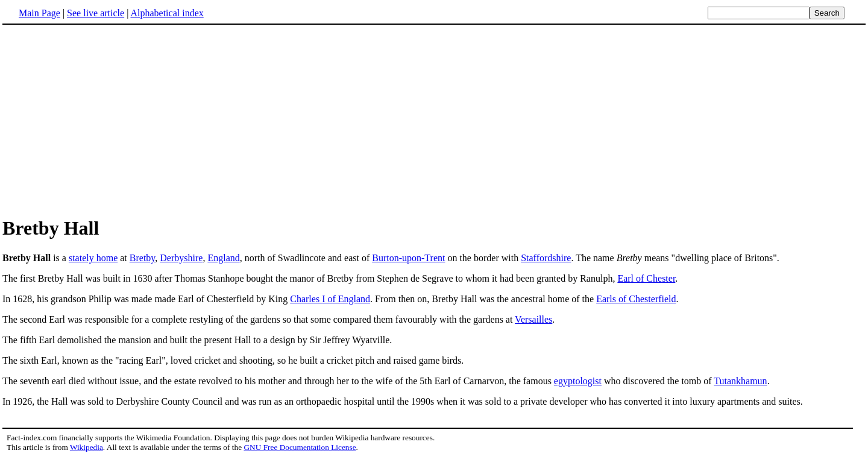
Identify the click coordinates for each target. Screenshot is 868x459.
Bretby (143, 258)
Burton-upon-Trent (408, 258)
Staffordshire (546, 258)
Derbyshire (181, 258)
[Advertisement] (104, 120)
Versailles (533, 319)
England (223, 258)
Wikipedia (86, 447)
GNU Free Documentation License (300, 447)
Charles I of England (330, 299)
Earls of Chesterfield (636, 299)
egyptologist (578, 381)
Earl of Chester (646, 278)
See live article (96, 13)
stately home (93, 258)
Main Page (39, 13)
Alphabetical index (167, 13)
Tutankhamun (740, 381)
